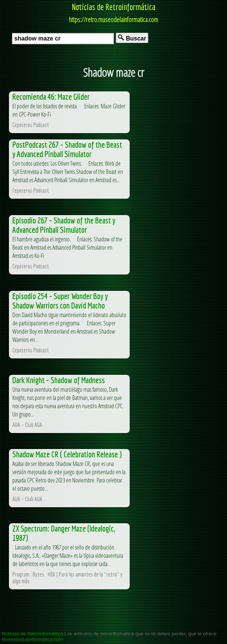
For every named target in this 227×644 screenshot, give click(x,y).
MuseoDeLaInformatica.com (32, 639)
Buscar (132, 38)
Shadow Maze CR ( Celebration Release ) (67, 454)
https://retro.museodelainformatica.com (113, 19)
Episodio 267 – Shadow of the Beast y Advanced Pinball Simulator (64, 225)
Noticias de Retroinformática (114, 7)
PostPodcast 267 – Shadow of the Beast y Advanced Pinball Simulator (67, 149)
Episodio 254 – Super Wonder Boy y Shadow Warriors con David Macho (60, 301)
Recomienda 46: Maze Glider (51, 97)
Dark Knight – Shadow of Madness (59, 380)
